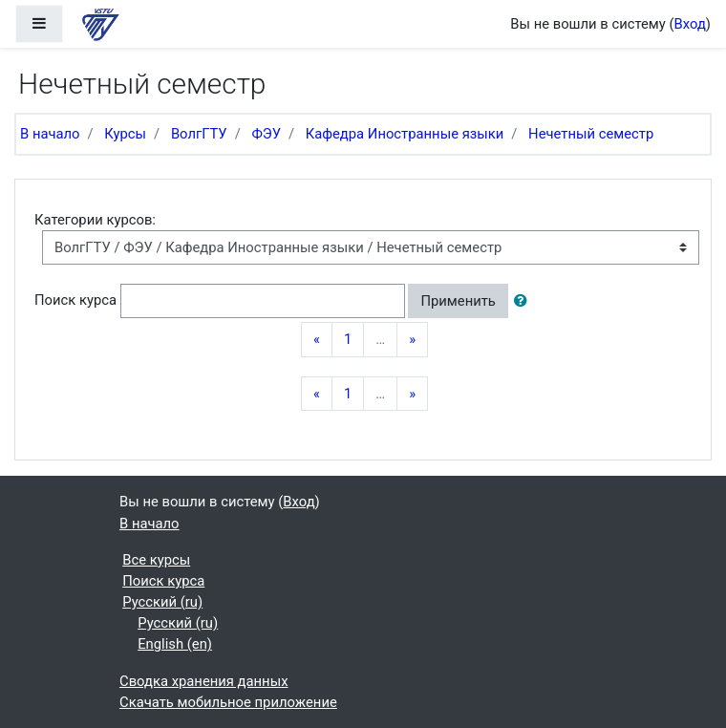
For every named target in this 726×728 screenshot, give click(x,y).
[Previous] (317, 339)
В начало (50, 134)
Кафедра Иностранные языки (405, 134)
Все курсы (156, 560)
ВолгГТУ (199, 134)
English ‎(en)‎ (175, 644)
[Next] (412, 339)
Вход (690, 24)
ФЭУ (266, 134)
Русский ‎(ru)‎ (162, 602)
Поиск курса (75, 300)
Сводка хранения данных (203, 681)
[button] (524, 301)
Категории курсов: (95, 220)
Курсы (125, 134)
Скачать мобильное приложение (228, 702)
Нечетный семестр (591, 134)
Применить (458, 301)
